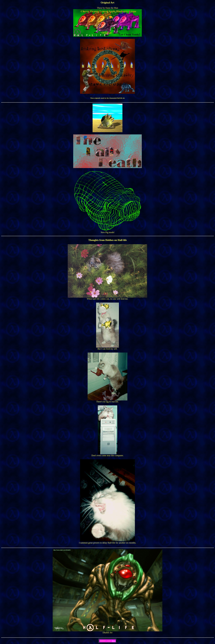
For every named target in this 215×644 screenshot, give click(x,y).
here (114, 641)
